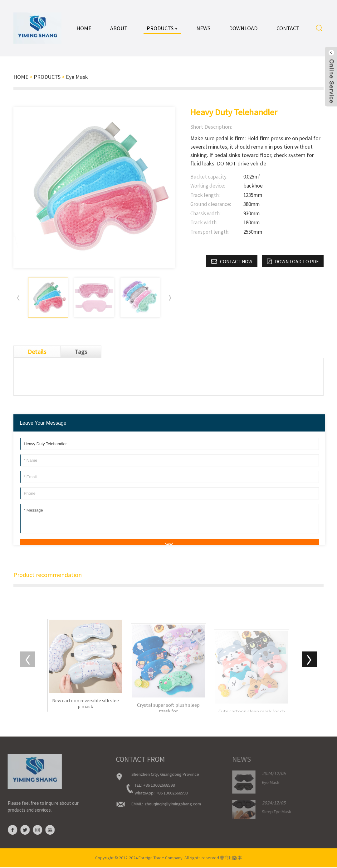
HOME (21, 77)
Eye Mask (77, 77)
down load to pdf (297, 261)
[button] (170, 298)
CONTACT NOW (236, 261)
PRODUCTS (47, 77)
